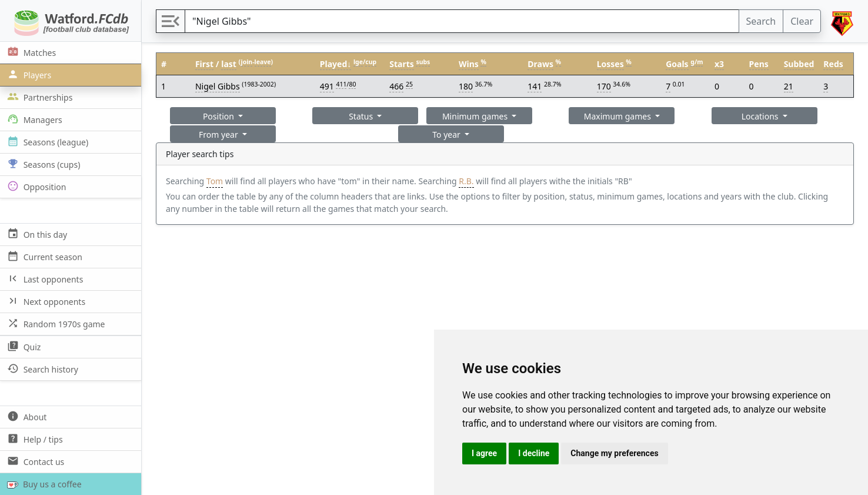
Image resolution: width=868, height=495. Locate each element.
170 (604, 86)
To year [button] (447, 134)
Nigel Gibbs (218, 86)
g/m (697, 62)
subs (423, 62)
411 (341, 84)
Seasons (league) (46, 142)
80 (352, 84)
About (26, 416)
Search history (41, 369)
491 (327, 86)
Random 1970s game (55, 323)
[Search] (462, 21)
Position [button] (220, 116)
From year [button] (219, 134)
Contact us (34, 461)
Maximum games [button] (619, 116)
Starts (402, 64)
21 (789, 86)
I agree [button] (484, 453)
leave (263, 62)
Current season (44, 256)
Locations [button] (761, 116)
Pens (759, 64)
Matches (30, 52)
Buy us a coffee (42, 484)
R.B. (466, 181)
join (247, 62)
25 (409, 84)
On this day (36, 234)
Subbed (799, 64)
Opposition (35, 186)
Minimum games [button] (476, 116)
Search (761, 21)
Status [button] (362, 116)
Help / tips (34, 439)
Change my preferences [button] (614, 453)
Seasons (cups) (42, 164)
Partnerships (39, 97)
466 (396, 86)
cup (371, 62)
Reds (833, 64)
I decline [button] (534, 453)
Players (28, 74)
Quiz (23, 346)
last (229, 64)
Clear (802, 21)
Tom (215, 181)
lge (358, 62)
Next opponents (45, 301)
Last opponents (44, 279)
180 (466, 86)
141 (535, 86)
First (204, 64)
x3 (719, 64)
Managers (34, 119)
